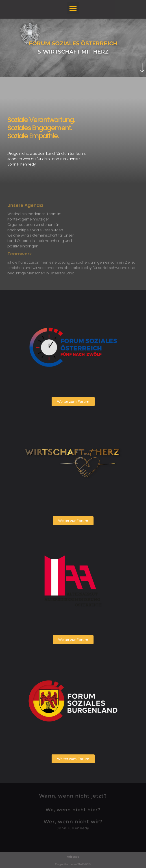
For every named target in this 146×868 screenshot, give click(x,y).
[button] (73, 8)
